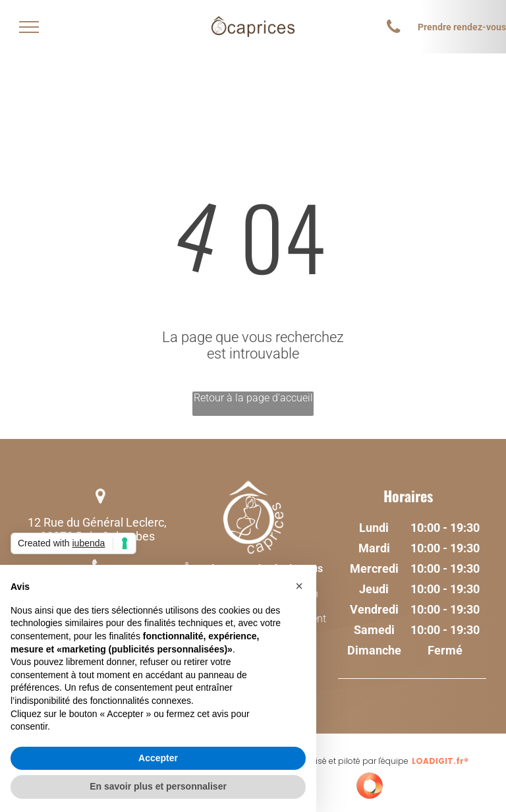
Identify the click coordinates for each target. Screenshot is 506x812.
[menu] (29, 27)
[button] (299, 586)
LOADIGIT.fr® (440, 761)
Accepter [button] (158, 758)
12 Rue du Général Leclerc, (97, 522)
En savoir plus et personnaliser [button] (158, 786)
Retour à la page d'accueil (253, 398)
